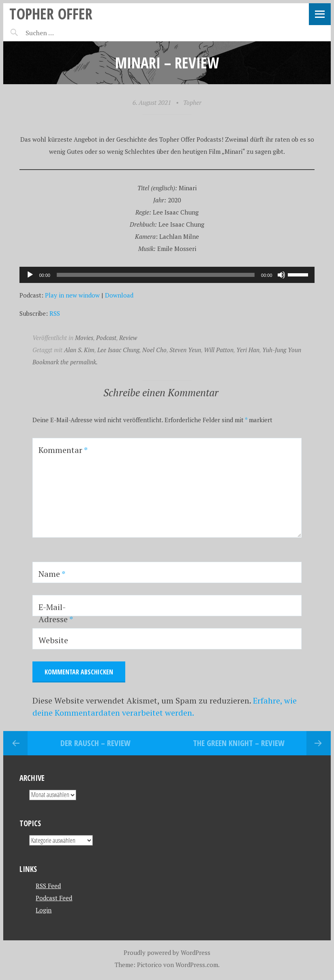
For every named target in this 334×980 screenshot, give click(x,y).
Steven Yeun (185, 350)
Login (44, 910)
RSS (55, 313)
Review (128, 338)
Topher (192, 102)
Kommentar (63, 450)
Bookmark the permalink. (65, 362)
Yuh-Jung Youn (282, 350)
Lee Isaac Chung (118, 350)
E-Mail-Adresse (56, 613)
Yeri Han (248, 350)
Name (52, 574)
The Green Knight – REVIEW (239, 743)
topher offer (51, 14)
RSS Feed (48, 886)
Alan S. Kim (79, 350)
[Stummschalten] (281, 275)
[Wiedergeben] (30, 275)
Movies (84, 338)
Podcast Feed (54, 898)
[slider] (156, 275)
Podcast (106, 338)
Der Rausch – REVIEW (95, 743)
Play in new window (72, 295)
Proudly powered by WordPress (167, 952)
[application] (167, 275)
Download (119, 295)
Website (53, 640)
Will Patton (219, 350)
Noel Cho (154, 350)
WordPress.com (197, 965)
